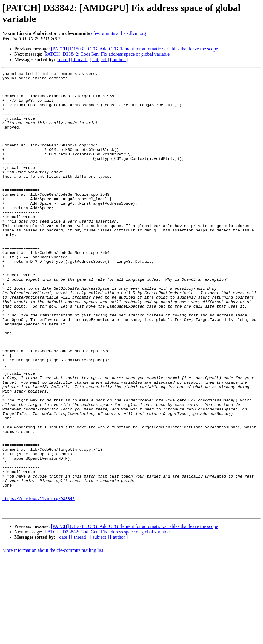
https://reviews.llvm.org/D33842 (39, 584)
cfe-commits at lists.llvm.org (119, 33)
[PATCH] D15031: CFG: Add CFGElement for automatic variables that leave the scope (135, 49)
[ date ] (63, 60)
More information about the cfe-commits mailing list (53, 639)
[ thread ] (80, 60)
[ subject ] (99, 60)
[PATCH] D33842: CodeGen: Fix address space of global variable (107, 54)
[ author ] (119, 60)
